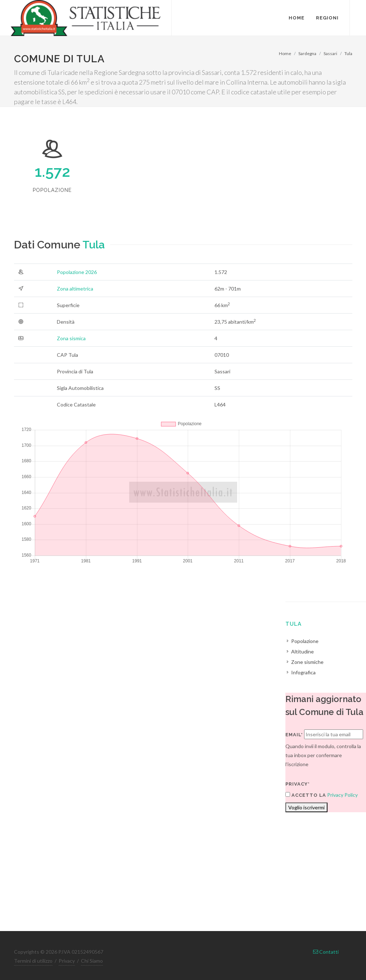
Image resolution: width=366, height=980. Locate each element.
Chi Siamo (92, 961)
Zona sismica (71, 338)
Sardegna (307, 53)
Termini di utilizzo (33, 961)
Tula (348, 53)
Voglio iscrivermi (306, 807)
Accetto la (306, 795)
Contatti (326, 952)
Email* (294, 735)
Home (285, 53)
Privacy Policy (342, 795)
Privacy (67, 961)
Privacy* (298, 784)
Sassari (330, 53)
